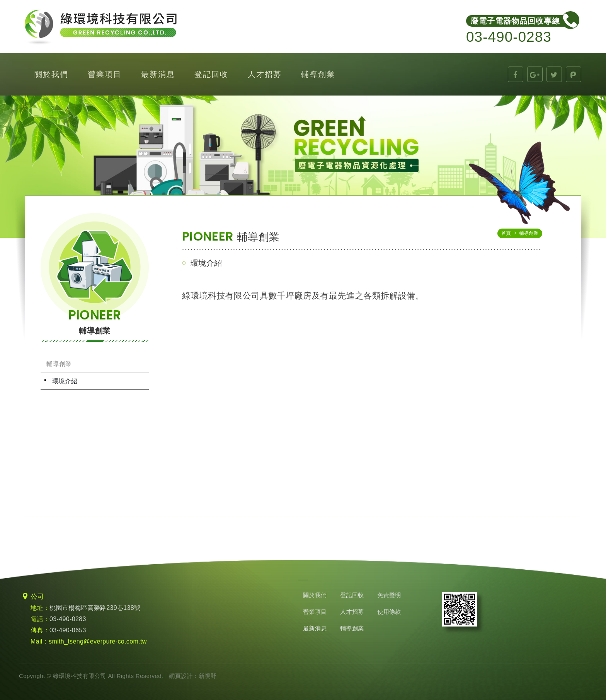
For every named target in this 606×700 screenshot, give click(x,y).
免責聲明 (389, 595)
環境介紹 (65, 381)
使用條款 (389, 612)
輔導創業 (318, 74)
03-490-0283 (68, 619)
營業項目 (105, 74)
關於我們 (51, 74)
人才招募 (265, 74)
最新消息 (158, 74)
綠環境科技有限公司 (101, 27)
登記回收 (211, 74)
